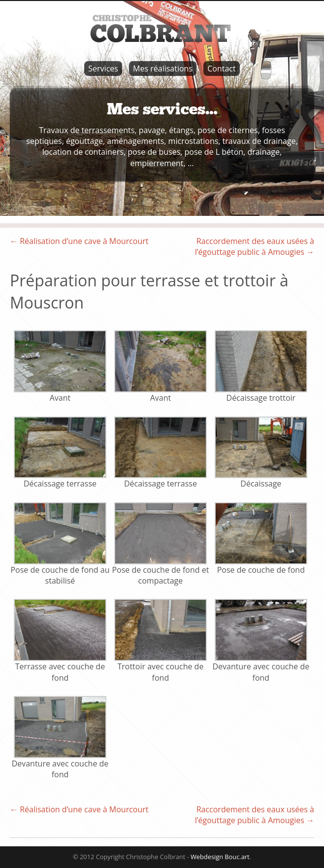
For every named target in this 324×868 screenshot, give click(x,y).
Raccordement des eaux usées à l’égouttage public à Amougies (255, 246)
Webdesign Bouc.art (220, 857)
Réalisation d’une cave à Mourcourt (79, 241)
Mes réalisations (163, 69)
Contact (221, 69)
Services (103, 69)
